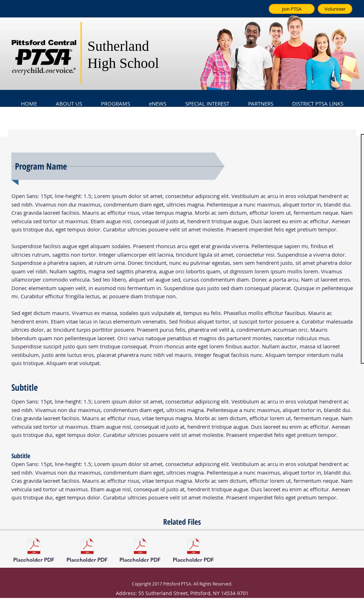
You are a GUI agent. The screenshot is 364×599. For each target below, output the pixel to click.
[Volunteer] (335, 9)
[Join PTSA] (292, 9)
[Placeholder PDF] (34, 551)
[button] (69, 100)
